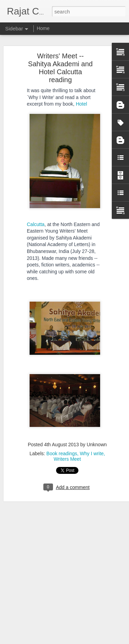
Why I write (92, 453)
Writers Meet (67, 458)
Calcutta (36, 224)
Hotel (81, 103)
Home (43, 28)
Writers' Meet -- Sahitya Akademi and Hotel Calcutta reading (61, 67)
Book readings (62, 453)
